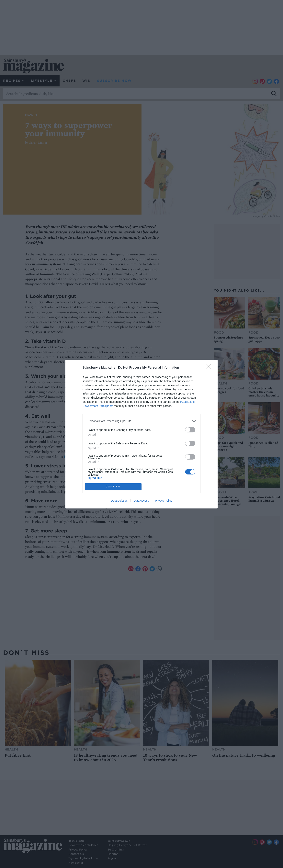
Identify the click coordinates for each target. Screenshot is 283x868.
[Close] (209, 368)
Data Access (141, 501)
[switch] (190, 430)
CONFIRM (113, 486)
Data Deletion (119, 501)
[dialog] (141, 434)
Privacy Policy (164, 501)
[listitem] (141, 421)
